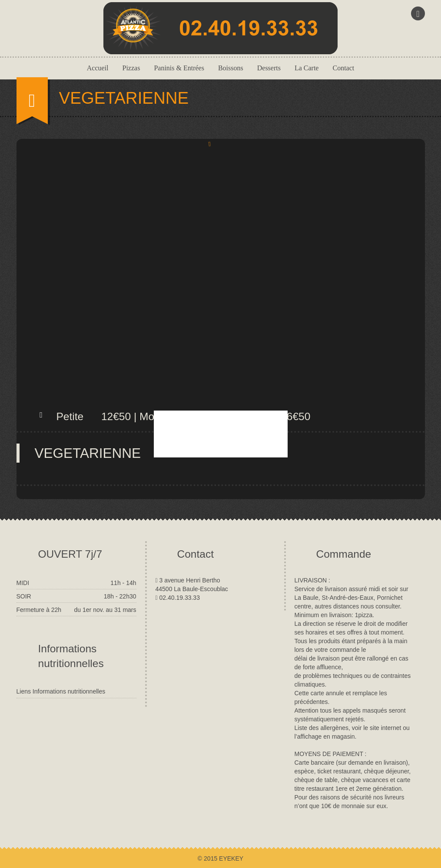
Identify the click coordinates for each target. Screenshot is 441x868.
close (296, 468)
